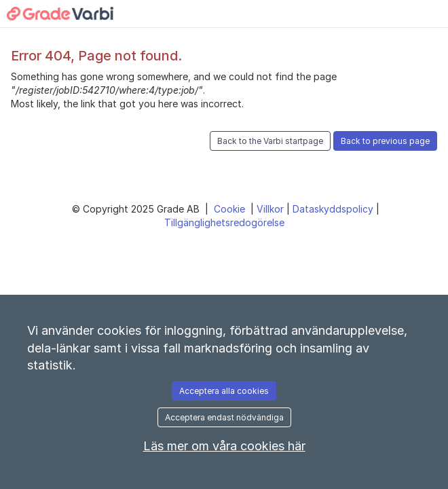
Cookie (231, 209)
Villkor (272, 209)
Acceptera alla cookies (224, 391)
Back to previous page (385, 141)
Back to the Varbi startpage (270, 141)
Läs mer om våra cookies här (224, 446)
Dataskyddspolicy (334, 209)
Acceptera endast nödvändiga (224, 417)
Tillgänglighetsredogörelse (224, 222)
